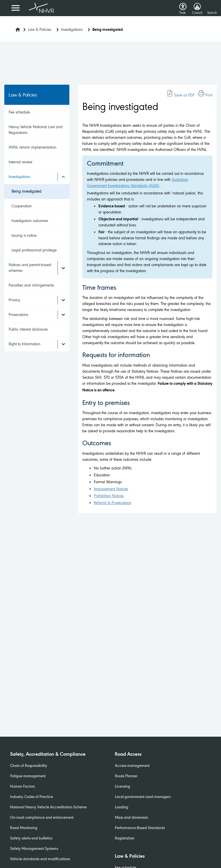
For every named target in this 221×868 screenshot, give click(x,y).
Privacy (14, 300)
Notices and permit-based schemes (30, 268)
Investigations (72, 30)
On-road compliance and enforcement (42, 818)
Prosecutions (18, 315)
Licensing (122, 787)
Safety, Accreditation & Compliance (48, 755)
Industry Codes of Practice (32, 797)
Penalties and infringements (31, 285)
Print (205, 95)
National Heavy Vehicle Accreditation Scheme (48, 808)
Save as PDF (181, 95)
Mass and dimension (132, 818)
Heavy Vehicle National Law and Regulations (36, 130)
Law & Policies (40, 30)
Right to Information (24, 344)
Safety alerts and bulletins (31, 839)
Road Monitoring (24, 828)
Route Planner (126, 776)
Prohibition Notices (109, 496)
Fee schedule (19, 112)
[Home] (14, 28)
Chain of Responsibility (29, 766)
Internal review (20, 162)
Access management (132, 766)
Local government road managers (143, 797)
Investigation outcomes (30, 221)
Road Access (128, 755)
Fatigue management (28, 776)
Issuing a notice (24, 235)
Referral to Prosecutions (113, 503)
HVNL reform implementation (33, 147)
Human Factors (22, 787)
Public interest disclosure (28, 329)
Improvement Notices (111, 489)
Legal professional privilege (34, 250)
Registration (125, 839)
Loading (122, 808)
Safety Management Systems (34, 849)
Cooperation (22, 206)
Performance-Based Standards (140, 828)
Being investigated (26, 191)
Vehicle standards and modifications (40, 859)
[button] (183, 5)
